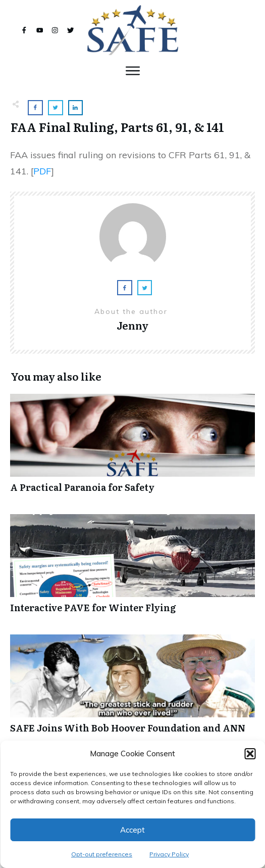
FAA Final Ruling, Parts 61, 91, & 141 (117, 127)
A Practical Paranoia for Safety (132, 449)
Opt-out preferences (102, 854)
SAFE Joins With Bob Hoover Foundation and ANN (132, 689)
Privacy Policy (169, 854)
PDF (42, 171)
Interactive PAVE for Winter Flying (132, 569)
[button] (250, 754)
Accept (132, 830)
